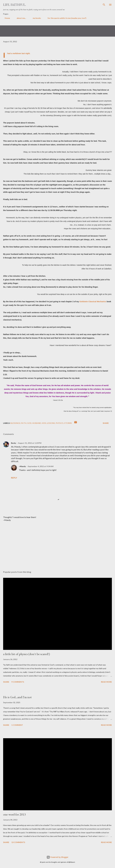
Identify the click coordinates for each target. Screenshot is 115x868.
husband (37, 423)
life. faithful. (15, 5)
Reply (14, 478)
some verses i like (99, 18)
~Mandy (22, 466)
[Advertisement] (57, 544)
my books (35, 18)
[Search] (104, 5)
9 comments (18, 682)
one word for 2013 (14, 814)
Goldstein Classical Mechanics (93, 302)
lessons (51, 423)
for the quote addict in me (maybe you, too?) (65, 18)
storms (68, 423)
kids (44, 423)
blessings (15, 423)
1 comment (17, 725)
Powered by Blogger (57, 857)
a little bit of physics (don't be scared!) (27, 654)
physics (60, 423)
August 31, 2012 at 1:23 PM (30, 443)
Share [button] (106, 423)
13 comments (18, 842)
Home (6, 18)
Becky (14, 443)
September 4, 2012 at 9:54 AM (41, 466)
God (29, 423)
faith (24, 423)
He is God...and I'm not (17, 697)
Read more (106, 682)
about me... (20, 18)
